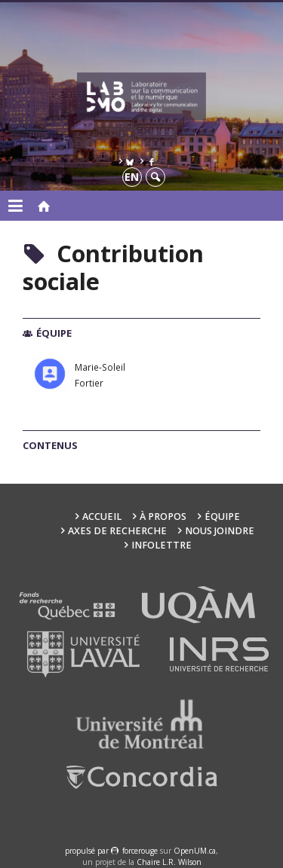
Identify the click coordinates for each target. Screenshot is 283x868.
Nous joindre (220, 531)
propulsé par (88, 851)
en (132, 177)
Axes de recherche (117, 531)
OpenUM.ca (195, 851)
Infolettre (161, 545)
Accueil (102, 517)
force (140, 851)
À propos (163, 517)
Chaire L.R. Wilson (169, 862)
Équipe (222, 517)
